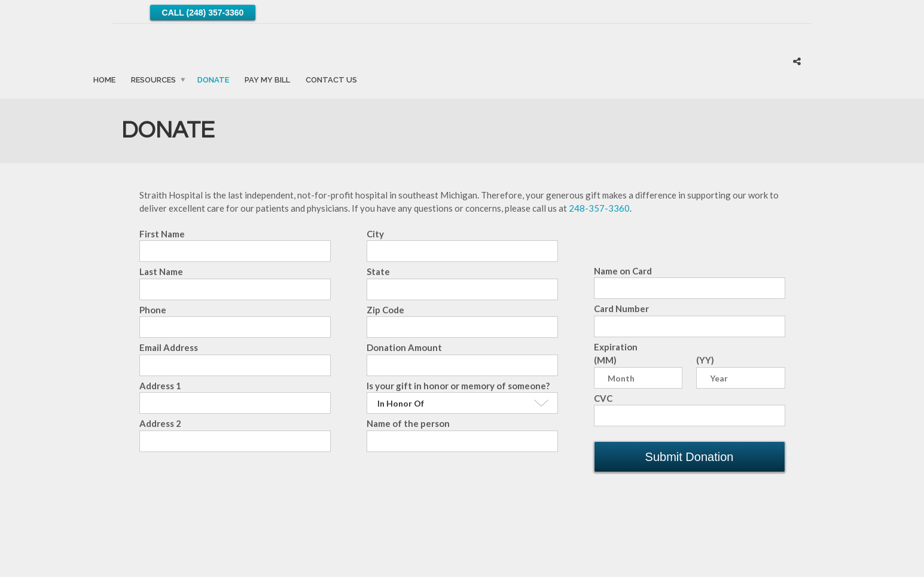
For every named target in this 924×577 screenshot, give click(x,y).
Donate (213, 79)
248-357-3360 (599, 208)
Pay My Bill (267, 79)
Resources (153, 79)
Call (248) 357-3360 (203, 13)
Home (104, 79)
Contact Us (331, 79)
